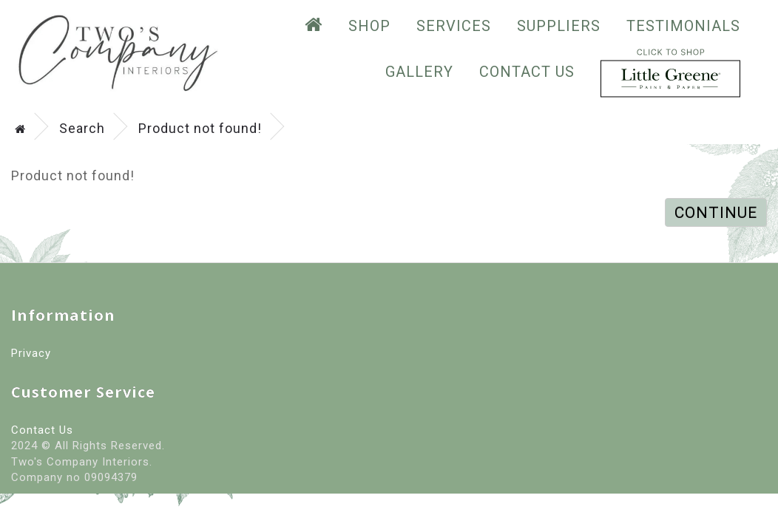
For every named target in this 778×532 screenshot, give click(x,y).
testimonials (683, 26)
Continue (716, 213)
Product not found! (200, 128)
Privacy (31, 353)
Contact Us (527, 72)
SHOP (369, 26)
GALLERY (419, 72)
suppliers (559, 26)
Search (82, 128)
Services (454, 26)
